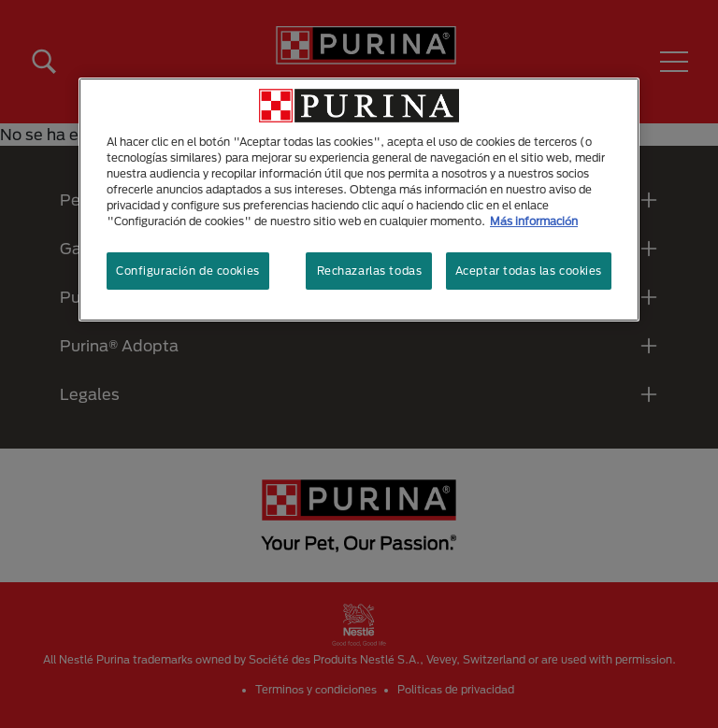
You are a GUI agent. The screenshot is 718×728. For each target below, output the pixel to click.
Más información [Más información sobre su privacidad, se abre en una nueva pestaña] (534, 221)
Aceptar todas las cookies (529, 271)
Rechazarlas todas (370, 271)
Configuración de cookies (188, 271)
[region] (359, 200)
